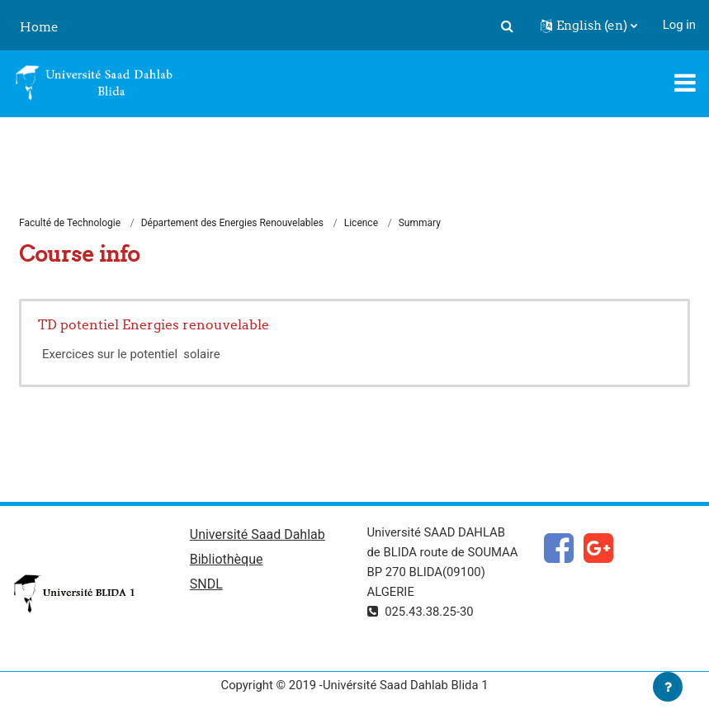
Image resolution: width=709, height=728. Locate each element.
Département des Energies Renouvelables (232, 223)
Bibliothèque (227, 559)
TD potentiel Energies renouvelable (154, 324)
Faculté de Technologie (70, 223)
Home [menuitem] (39, 27)
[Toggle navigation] (685, 83)
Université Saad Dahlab (258, 534)
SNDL (206, 584)
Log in (679, 25)
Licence (361, 223)
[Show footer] (668, 687)
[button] (508, 26)
